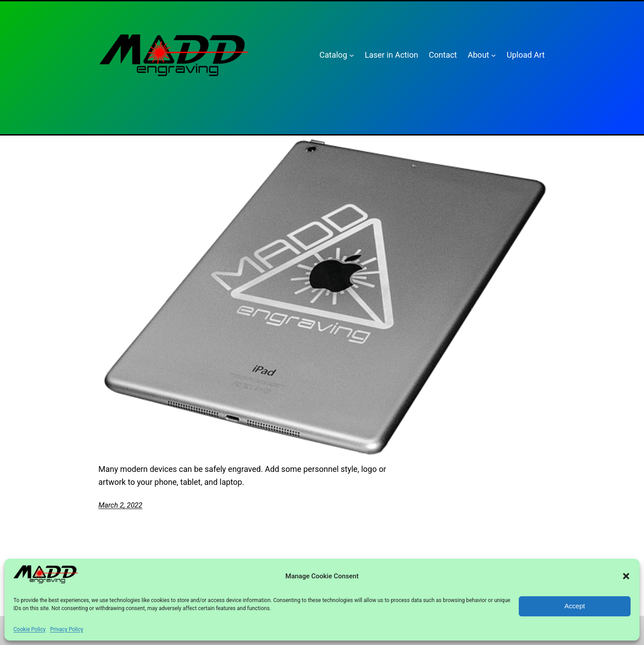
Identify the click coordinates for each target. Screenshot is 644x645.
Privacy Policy (67, 629)
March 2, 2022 (120, 505)
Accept (575, 606)
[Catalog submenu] (352, 55)
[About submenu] (494, 55)
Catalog (333, 55)
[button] (626, 576)
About (479, 55)
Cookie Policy (30, 629)
